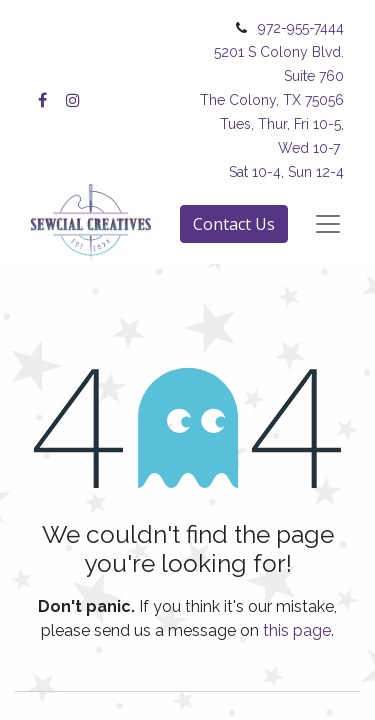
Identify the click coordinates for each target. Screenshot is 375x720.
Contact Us (234, 224)
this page (297, 630)
